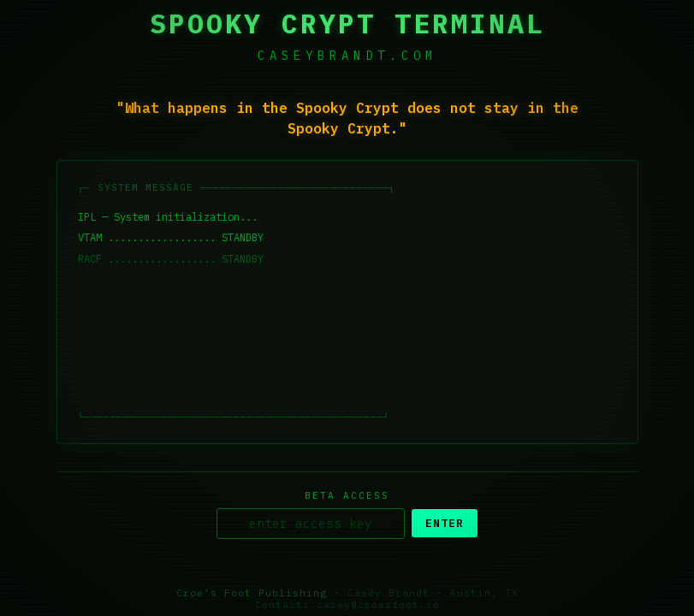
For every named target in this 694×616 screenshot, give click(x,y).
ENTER (445, 524)
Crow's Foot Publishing (252, 594)
